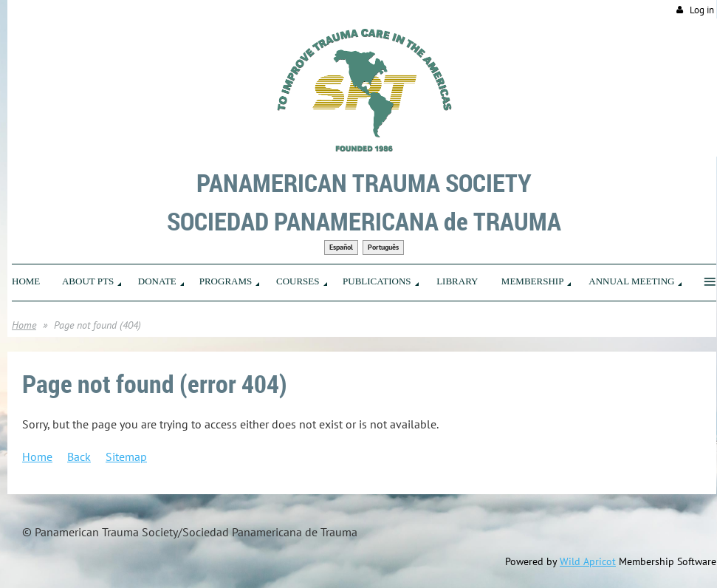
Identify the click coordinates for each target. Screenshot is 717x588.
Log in (702, 10)
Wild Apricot (588, 561)
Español (341, 247)
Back (79, 457)
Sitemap (126, 457)
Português (383, 247)
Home (24, 325)
